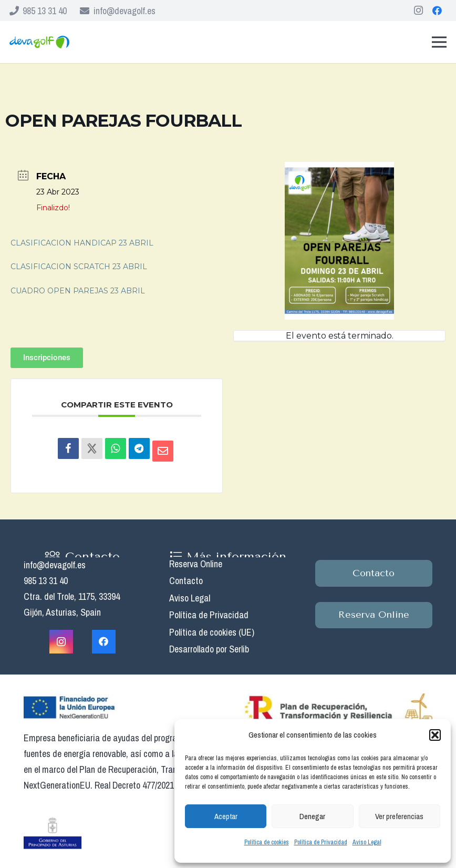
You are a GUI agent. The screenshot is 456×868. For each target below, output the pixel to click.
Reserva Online (196, 564)
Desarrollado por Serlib (209, 649)
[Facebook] (437, 11)
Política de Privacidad (321, 842)
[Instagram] (418, 11)
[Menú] (439, 42)
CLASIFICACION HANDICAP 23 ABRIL (82, 243)
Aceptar (226, 816)
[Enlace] (39, 42)
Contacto (186, 581)
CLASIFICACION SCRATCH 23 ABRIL (79, 267)
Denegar (312, 816)
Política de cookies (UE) (212, 632)
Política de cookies (267, 842)
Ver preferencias (399, 816)
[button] (435, 735)
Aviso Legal (367, 842)
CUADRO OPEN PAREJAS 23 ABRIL (78, 291)
